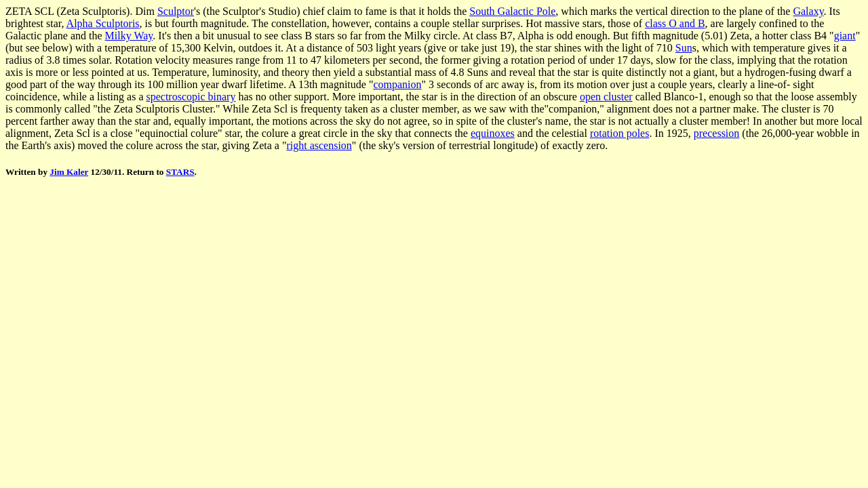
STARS (180, 172)
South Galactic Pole (512, 11)
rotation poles (620, 133)
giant (845, 36)
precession (717, 133)
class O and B (675, 23)
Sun (684, 48)
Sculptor (176, 11)
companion (397, 84)
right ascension (319, 145)
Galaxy (808, 11)
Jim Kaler (69, 172)
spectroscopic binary (191, 97)
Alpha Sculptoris (103, 23)
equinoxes (493, 133)
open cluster (606, 97)
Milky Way (129, 36)
